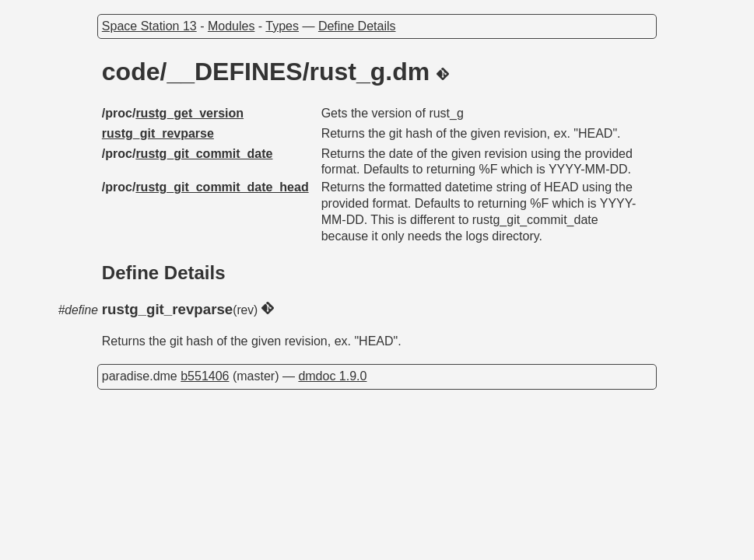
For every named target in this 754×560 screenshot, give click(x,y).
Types (282, 26)
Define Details (357, 26)
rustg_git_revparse (158, 133)
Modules (231, 26)
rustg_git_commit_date (204, 154)
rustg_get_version (189, 113)
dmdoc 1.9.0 (332, 376)
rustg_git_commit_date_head (222, 187)
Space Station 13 (149, 26)
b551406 (205, 376)
